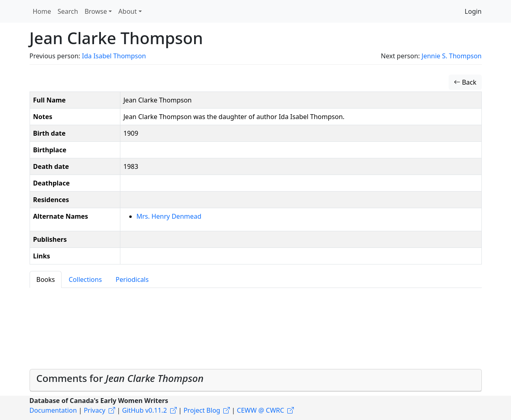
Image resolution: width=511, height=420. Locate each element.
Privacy (95, 410)
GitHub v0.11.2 (144, 410)
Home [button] (42, 11)
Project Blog (202, 410)
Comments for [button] (120, 378)
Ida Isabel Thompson (114, 56)
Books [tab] (46, 279)
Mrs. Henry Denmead (169, 216)
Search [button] (68, 11)
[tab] (256, 380)
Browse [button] (96, 11)
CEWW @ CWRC (261, 410)
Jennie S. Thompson (451, 56)
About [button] (127, 11)
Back (465, 82)
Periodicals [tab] (132, 279)
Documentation (53, 410)
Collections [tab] (85, 279)
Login (473, 11)
